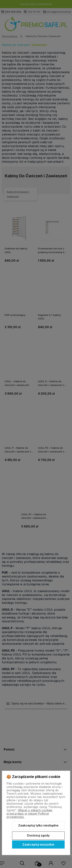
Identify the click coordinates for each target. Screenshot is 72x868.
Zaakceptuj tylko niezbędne (38, 825)
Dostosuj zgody (38, 835)
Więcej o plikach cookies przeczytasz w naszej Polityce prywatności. (29, 814)
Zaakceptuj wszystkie (38, 844)
